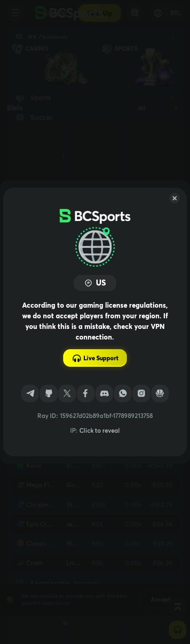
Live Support (95, 358)
